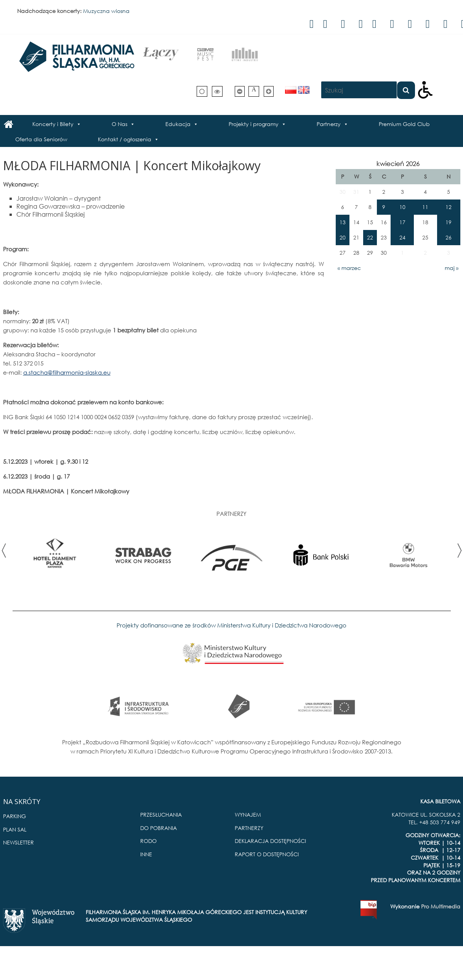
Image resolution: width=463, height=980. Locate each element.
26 (449, 237)
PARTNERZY (249, 828)
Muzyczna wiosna (106, 11)
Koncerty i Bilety (53, 124)
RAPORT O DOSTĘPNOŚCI (267, 854)
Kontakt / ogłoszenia (125, 139)
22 (370, 237)
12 (449, 207)
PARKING (14, 816)
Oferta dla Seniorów (41, 139)
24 (402, 237)
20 (343, 237)
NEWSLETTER (18, 842)
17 (402, 222)
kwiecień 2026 (398, 164)
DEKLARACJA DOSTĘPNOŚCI (270, 841)
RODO (148, 841)
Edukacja (178, 124)
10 (402, 207)
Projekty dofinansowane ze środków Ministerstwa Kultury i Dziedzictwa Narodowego (231, 625)
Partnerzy (329, 124)
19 (449, 222)
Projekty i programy (254, 124)
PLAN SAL (15, 829)
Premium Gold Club (404, 124)
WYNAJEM (248, 815)
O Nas (119, 124)
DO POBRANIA (159, 828)
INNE (146, 854)
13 (343, 222)
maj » (452, 268)
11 (425, 207)
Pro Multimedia (441, 906)
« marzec (349, 268)
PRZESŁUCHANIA (161, 815)
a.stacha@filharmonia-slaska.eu (67, 372)
